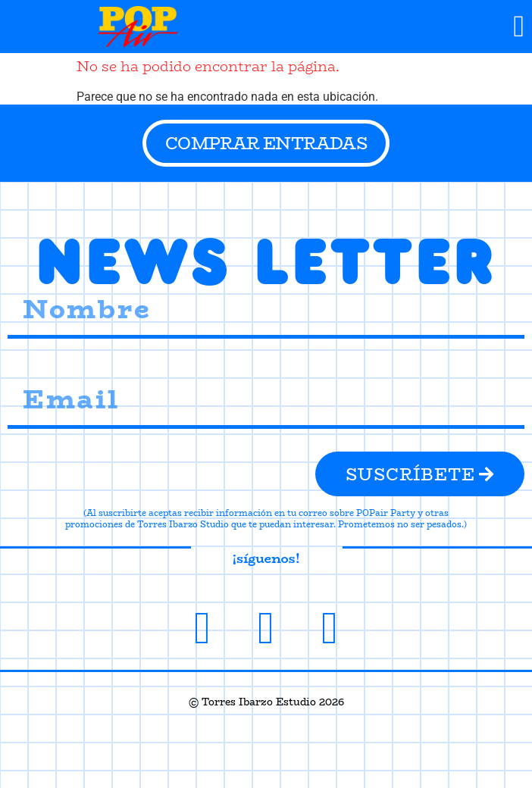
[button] (519, 27)
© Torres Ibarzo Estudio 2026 (266, 702)
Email (22, 367)
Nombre (29, 277)
